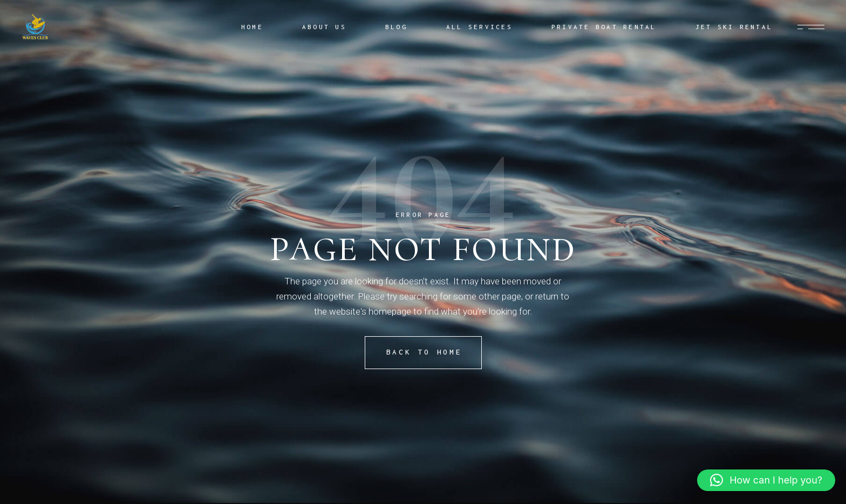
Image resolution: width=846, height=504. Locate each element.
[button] (766, 480)
